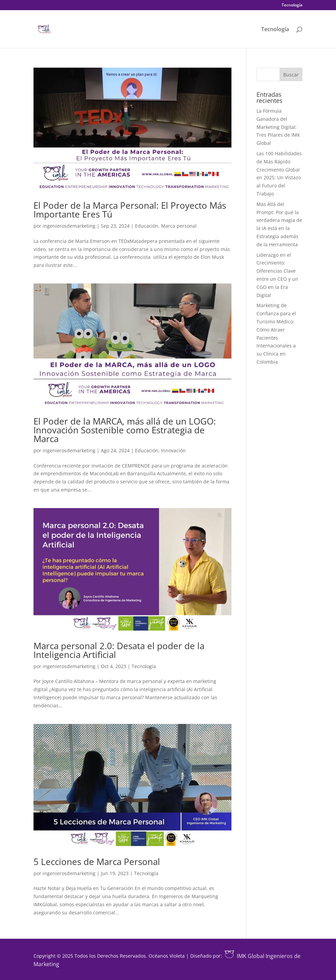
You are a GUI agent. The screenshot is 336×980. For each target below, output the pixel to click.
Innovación (173, 450)
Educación (147, 226)
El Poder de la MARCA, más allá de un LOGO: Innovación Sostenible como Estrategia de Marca (125, 430)
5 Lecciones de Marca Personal (97, 862)
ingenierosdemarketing (69, 226)
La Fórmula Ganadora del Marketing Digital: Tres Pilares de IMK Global (278, 127)
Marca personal (179, 226)
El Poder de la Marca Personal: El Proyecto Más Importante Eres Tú (130, 210)
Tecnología (292, 5)
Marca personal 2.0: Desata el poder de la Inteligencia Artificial (119, 650)
